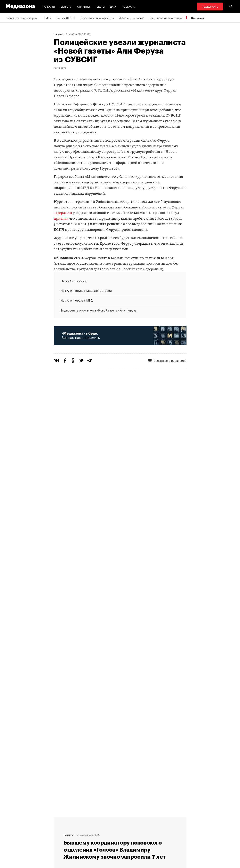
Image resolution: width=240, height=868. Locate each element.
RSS (107, 819)
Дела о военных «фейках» (97, 18)
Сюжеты (66, 6)
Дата (113, 6)
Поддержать (210, 6)
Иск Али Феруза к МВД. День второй (86, 290)
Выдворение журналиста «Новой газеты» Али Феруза (98, 310)
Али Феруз (60, 67)
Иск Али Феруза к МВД (77, 300)
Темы (58, 841)
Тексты (100, 6)
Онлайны (84, 6)
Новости (49, 6)
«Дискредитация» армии (23, 18)
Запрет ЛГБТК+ (66, 18)
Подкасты (129, 6)
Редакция (61, 819)
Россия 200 (111, 841)
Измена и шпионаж (131, 18)
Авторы (60, 834)
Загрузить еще (120, 693)
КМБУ (47, 18)
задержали (63, 213)
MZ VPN (108, 834)
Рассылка (109, 826)
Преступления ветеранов (165, 18)
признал (61, 219)
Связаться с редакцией (167, 360)
